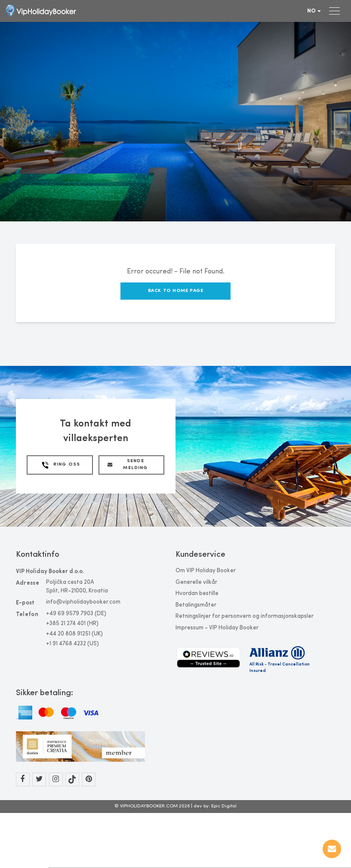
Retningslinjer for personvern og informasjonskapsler (245, 616)
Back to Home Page (176, 291)
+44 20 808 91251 (68, 634)
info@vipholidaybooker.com (83, 602)
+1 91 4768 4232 (66, 644)
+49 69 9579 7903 (70, 614)
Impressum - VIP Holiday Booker (217, 628)
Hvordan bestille (197, 593)
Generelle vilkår (196, 582)
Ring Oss (60, 465)
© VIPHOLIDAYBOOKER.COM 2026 (153, 806)
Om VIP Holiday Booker (206, 571)
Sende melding (128, 465)
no (314, 11)
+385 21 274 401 (66, 624)
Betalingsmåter (196, 605)
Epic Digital (224, 806)
